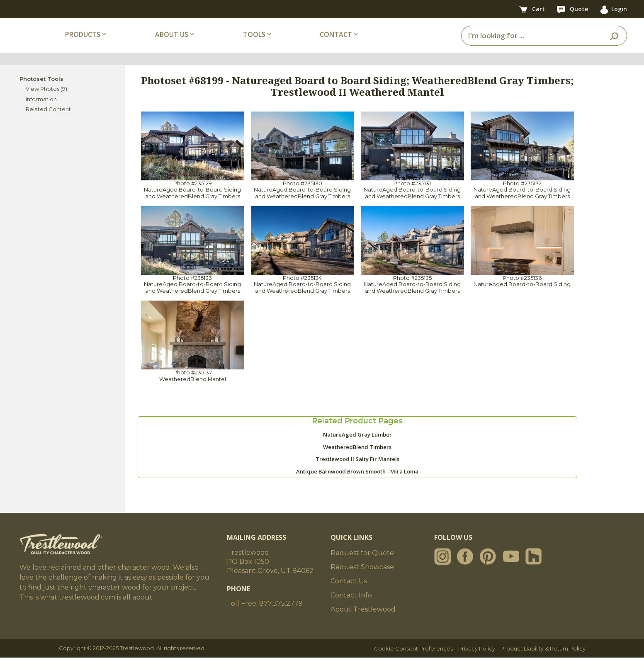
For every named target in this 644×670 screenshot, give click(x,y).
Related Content (48, 122)
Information (41, 112)
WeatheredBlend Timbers (357, 460)
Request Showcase (362, 579)
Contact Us (349, 594)
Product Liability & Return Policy (543, 661)
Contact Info (351, 608)
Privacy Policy (477, 661)
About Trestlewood (363, 622)
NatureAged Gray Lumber (357, 447)
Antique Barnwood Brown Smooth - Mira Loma (357, 484)
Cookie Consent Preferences (413, 661)
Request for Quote (362, 565)
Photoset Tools (41, 91)
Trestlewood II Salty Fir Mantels (357, 472)
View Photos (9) (46, 102)
